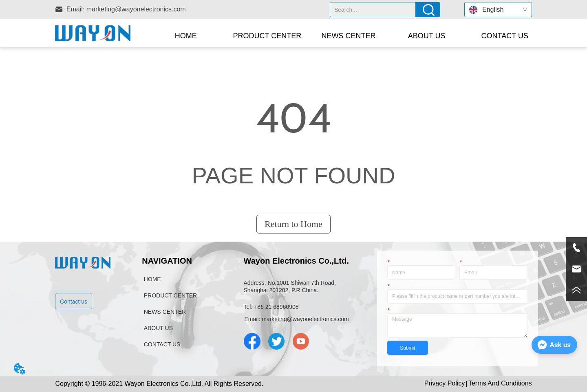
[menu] (345, 36)
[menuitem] (267, 36)
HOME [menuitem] (186, 36)
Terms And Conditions (500, 383)
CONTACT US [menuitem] (505, 36)
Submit (407, 348)
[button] (267, 36)
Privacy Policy (445, 383)
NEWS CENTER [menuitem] (349, 36)
